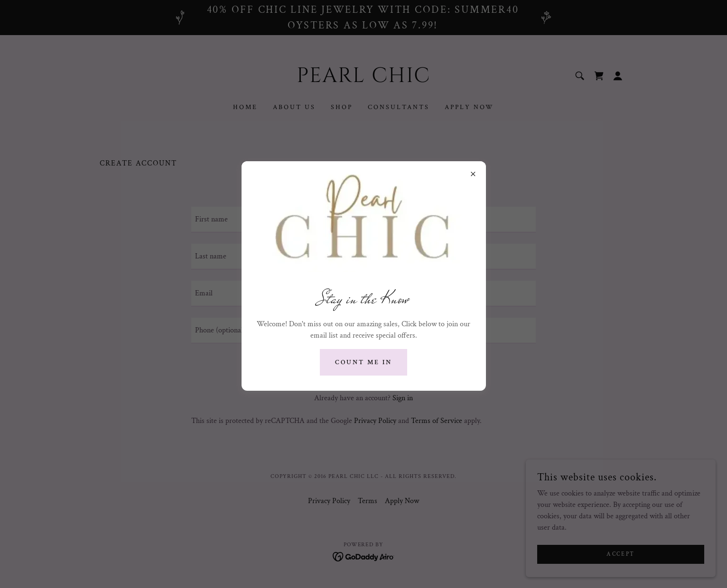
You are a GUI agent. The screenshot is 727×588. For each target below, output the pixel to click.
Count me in (363, 362)
